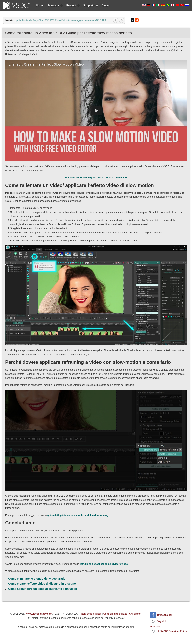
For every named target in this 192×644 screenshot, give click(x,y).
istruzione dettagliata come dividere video (104, 564)
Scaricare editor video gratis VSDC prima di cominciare (96, 178)
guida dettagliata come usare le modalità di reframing (78, 515)
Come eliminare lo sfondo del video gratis (37, 579)
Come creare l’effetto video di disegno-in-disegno (42, 584)
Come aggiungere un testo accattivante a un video (43, 589)
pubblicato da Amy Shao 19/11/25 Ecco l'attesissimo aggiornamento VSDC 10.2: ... (63, 20)
